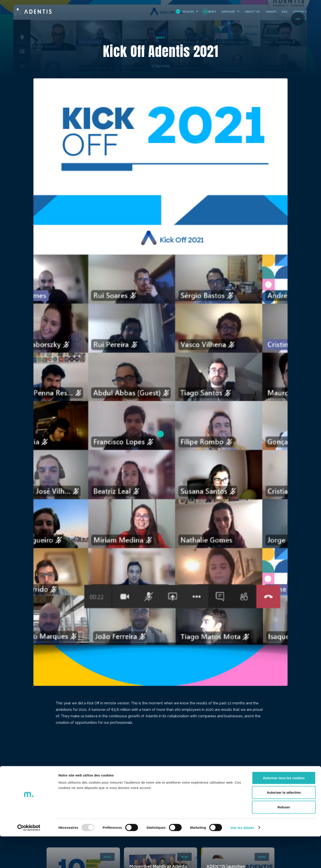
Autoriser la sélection (284, 824)
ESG (285, 12)
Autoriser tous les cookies (284, 809)
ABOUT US (252, 12)
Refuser (284, 839)
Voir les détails (242, 859)
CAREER (271, 12)
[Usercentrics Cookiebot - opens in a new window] (29, 859)
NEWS (212, 12)
